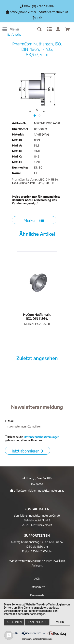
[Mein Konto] (58, 29)
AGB (37, 579)
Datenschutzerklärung (43, 639)
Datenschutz (37, 587)
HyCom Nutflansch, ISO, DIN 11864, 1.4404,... (37, 317)
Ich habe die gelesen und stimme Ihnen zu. (32, 439)
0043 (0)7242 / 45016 (37, 478)
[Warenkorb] (68, 29)
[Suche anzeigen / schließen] (39, 29)
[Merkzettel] (49, 29)
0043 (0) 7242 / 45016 (37, 6)
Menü (11, 29)
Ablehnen (14, 622)
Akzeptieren (37, 622)
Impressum (27, 639)
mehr (60, 622)
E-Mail (9, 421)
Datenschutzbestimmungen (42, 437)
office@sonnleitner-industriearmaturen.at (39, 12)
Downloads (37, 595)
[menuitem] (10, 29)
